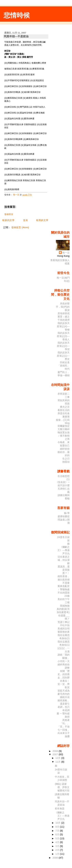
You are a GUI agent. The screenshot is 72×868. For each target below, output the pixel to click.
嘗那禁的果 (64, 632)
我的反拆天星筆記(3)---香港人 (63, 336)
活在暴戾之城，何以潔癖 (64, 560)
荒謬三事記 (64, 622)
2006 (56, 858)
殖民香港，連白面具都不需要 (64, 580)
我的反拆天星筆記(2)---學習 (63, 346)
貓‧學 (67, 513)
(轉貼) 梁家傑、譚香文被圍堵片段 (62, 787)
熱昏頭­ (66, 462)
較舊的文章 (42, 220)
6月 (58, 834)
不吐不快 (65, 625)
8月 (58, 827)
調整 (67, 668)
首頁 (25, 220)
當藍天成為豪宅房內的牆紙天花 (64, 694)
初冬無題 (60, 809)
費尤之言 (65, 407)
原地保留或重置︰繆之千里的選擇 (64, 317)
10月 (58, 823)
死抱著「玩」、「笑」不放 (64, 723)
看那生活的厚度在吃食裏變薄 (64, 413)
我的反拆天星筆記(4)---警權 (63, 326)
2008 (56, 751)
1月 (58, 854)
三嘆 (67, 602)
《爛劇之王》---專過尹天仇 (63, 550)
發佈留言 (9, 214)
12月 (58, 758)
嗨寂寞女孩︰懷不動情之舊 (64, 436)
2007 (56, 754)
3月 (58, 846)
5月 (58, 838)
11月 (58, 762)
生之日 (66, 459)
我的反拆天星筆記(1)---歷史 (63, 356)
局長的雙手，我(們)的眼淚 (63, 307)
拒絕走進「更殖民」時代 (64, 366)
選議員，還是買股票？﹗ (64, 570)
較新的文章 (8, 220)
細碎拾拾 (65, 449)
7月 (58, 831)
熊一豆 (66, 253)
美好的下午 (64, 599)
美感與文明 (64, 629)
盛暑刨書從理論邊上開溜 (64, 520)
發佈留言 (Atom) (20, 227)
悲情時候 (17, 15)
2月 (58, 850)
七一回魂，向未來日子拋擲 (64, 733)
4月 (58, 842)
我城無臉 (65, 606)
